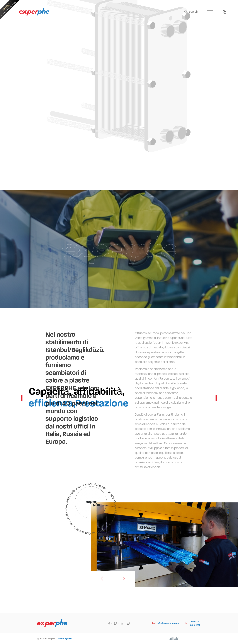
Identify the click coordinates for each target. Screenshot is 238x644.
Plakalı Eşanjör (65, 639)
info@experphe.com (166, 623)
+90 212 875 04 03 (192, 623)
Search (191, 12)
